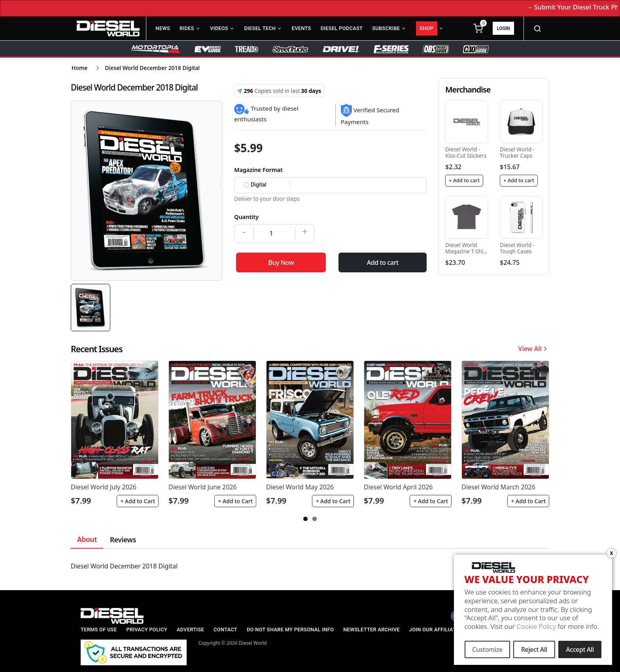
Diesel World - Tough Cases (517, 248)
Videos (219, 28)
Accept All (580, 651)
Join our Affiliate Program (447, 630)
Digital (255, 185)
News (163, 28)
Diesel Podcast (342, 28)
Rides (187, 28)
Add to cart (383, 262)
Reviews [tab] (123, 540)
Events (301, 28)
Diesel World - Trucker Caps (517, 152)
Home (79, 68)
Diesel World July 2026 (104, 487)
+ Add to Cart (138, 501)
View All (534, 349)
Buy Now (281, 262)
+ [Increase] (305, 231)
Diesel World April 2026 (398, 487)
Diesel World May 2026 (300, 487)
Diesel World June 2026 (203, 487)
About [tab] (87, 539)
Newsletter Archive (371, 630)
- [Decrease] (244, 231)
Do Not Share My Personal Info (290, 630)
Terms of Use (99, 630)
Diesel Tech (260, 28)
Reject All (534, 651)
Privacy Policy (147, 630)
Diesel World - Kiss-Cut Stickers (466, 152)
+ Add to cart (464, 180)
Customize (487, 651)
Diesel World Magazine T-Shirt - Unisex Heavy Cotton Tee (466, 255)
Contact (225, 630)
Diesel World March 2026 (498, 487)
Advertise (190, 630)
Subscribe (386, 28)
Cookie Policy (536, 628)
